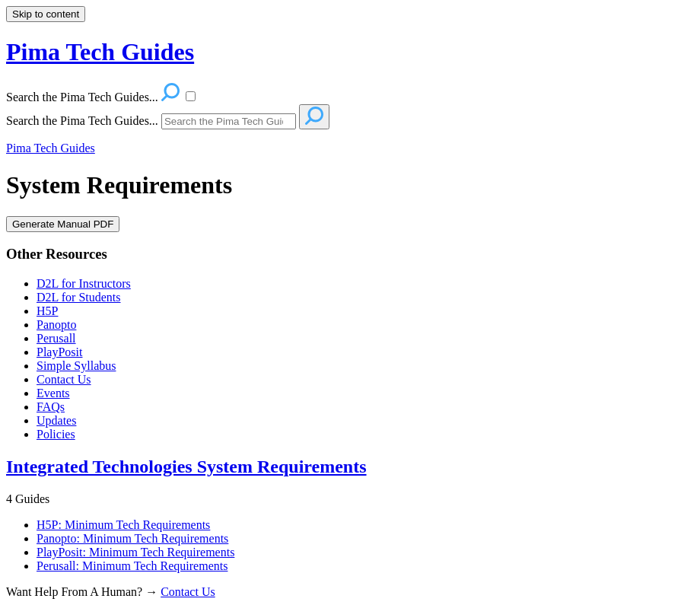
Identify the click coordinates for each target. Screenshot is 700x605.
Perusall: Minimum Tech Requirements (132, 566)
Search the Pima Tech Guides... (82, 121)
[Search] (229, 121)
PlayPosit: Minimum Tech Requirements (135, 552)
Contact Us (64, 379)
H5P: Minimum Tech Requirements (123, 525)
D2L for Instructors (84, 283)
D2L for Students (79, 297)
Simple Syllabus (76, 366)
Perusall (56, 338)
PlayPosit (59, 352)
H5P (47, 311)
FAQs (51, 407)
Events (53, 393)
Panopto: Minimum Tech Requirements (132, 538)
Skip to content (46, 14)
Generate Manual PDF (63, 224)
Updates (56, 420)
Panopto (56, 325)
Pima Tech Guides (51, 148)
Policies (56, 434)
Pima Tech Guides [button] (100, 52)
